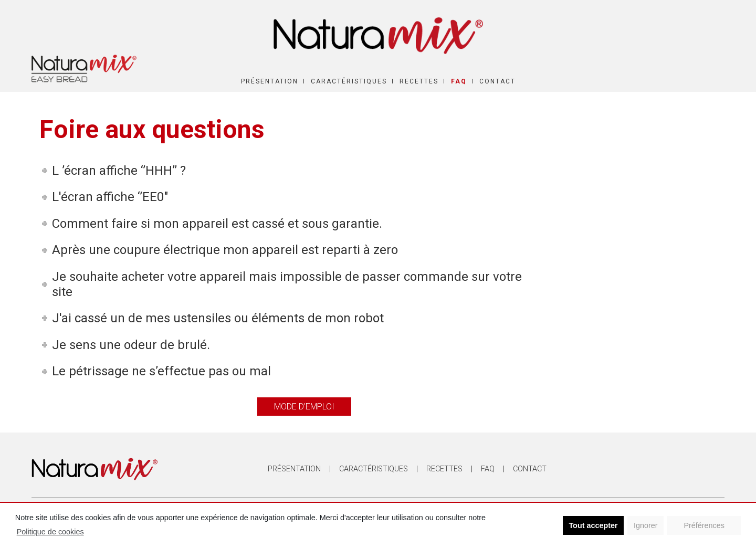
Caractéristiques (349, 81)
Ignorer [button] (646, 525)
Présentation (270, 81)
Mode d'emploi (304, 407)
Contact (497, 81)
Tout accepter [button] (593, 525)
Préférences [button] (704, 525)
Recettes (419, 81)
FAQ (459, 81)
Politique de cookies (50, 532)
